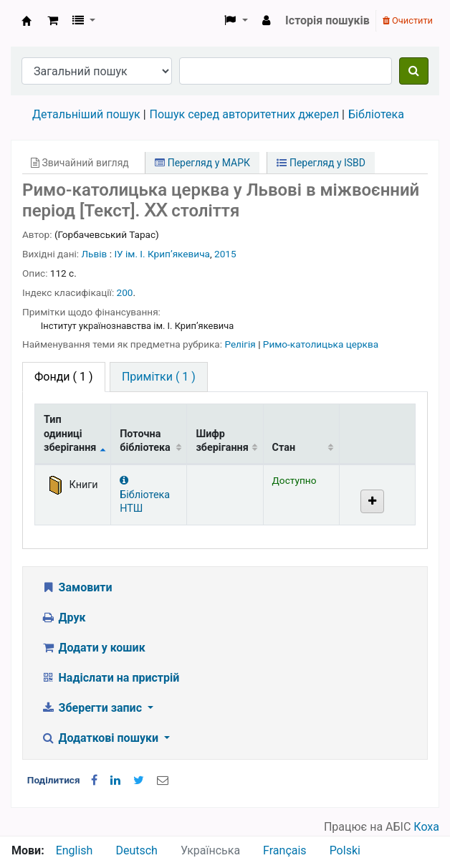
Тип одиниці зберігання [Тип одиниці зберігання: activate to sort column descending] (70, 434)
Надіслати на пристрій (110, 678)
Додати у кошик (93, 648)
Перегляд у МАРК (202, 163)
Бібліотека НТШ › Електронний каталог (27, 21)
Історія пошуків (327, 20)
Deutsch (136, 850)
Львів (95, 254)
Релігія (241, 344)
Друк (63, 617)
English (75, 850)
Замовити (77, 587)
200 (125, 292)
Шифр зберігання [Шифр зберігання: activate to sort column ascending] (222, 441)
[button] (53, 21)
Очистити (408, 20)
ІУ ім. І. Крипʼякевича (162, 254)
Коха (426, 827)
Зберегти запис (93, 708)
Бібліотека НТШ (145, 495)
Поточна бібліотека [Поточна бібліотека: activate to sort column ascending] (145, 441)
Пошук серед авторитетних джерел (245, 114)
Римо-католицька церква (321, 344)
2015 (225, 254)
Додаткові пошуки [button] (101, 738)
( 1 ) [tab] (64, 377)
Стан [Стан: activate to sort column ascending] (284, 448)
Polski (345, 850)
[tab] (159, 377)
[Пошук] (414, 71)
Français (285, 850)
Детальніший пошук (86, 114)
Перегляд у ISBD (321, 163)
